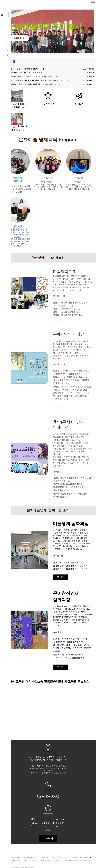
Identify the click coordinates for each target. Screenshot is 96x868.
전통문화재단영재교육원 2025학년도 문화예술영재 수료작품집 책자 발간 (32, 82)
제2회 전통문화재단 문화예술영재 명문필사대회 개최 (24, 66)
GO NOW (61, 575)
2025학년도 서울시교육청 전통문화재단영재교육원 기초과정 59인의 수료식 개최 (35, 78)
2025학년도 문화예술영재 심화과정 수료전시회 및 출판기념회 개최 (30, 74)
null (58, 317)
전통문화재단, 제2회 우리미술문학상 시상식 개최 (22, 70)
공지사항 (9, 58)
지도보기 (48, 836)
